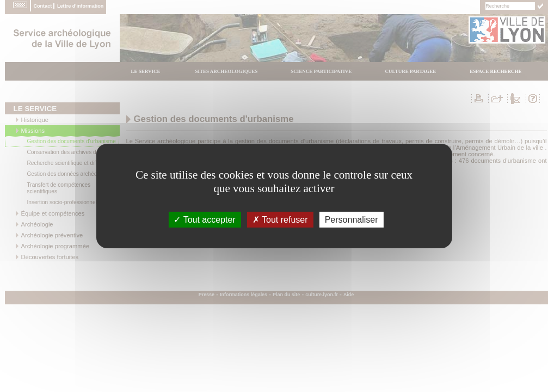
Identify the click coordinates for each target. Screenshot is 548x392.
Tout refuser (280, 220)
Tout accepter (204, 220)
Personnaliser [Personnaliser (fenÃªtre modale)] (352, 220)
